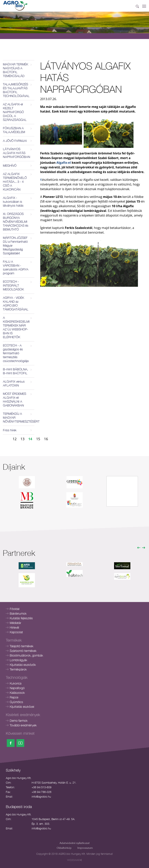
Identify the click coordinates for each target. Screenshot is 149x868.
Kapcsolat (16, 632)
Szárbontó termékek (23, 651)
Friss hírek (10, 430)
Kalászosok (17, 693)
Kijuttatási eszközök (23, 665)
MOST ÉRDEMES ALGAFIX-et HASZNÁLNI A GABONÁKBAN (15, 399)
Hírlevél (14, 627)
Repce (14, 697)
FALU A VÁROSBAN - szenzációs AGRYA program (16, 267)
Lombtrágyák (18, 660)
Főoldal (15, 609)
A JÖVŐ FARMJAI (15, 141)
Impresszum (85, 848)
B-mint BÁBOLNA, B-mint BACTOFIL (15, 371)
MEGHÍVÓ (10, 165)
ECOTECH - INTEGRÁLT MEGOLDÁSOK (13, 285)
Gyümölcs (16, 702)
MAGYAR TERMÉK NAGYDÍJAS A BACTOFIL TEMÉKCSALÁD (16, 70)
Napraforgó (17, 688)
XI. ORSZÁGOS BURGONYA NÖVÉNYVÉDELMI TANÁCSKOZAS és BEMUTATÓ (16, 222)
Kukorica (16, 683)
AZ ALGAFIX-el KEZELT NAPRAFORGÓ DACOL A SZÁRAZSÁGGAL (15, 112)
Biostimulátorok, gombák (26, 655)
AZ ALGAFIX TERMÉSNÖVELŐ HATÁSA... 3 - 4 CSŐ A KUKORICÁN (15, 182)
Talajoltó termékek (22, 646)
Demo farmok (19, 721)
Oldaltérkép (64, 848)
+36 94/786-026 (42, 792)
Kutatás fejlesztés (21, 618)
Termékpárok (18, 669)
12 (15, 439)
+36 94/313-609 (42, 787)
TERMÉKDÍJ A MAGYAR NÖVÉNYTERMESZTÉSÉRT (19, 418)
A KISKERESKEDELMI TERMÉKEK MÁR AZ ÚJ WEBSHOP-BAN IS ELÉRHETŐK (16, 327)
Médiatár (15, 623)
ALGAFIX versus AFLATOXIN (14, 383)
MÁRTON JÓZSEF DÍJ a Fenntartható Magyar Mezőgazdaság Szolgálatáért (15, 245)
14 (30, 439)
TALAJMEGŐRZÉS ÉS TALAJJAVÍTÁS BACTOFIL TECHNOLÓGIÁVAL (16, 90)
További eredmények (23, 725)
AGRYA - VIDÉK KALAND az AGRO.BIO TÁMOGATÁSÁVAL (16, 303)
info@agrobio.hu (41, 797)
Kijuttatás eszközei (22, 707)
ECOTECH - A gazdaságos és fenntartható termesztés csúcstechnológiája (16, 353)
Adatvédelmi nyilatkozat (75, 843)
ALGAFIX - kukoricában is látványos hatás (13, 202)
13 (23, 439)
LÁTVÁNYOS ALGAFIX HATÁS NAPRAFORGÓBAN (16, 153)
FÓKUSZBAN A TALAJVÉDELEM (14, 130)
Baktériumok (18, 613)
